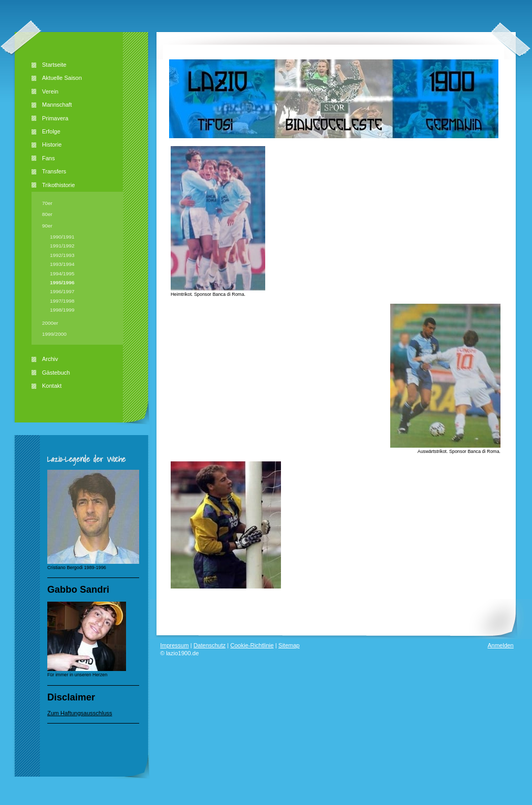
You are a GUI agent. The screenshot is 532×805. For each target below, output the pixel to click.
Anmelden (500, 645)
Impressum (174, 645)
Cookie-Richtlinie (252, 645)
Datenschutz (209, 645)
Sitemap (289, 645)
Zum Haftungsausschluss (80, 713)
